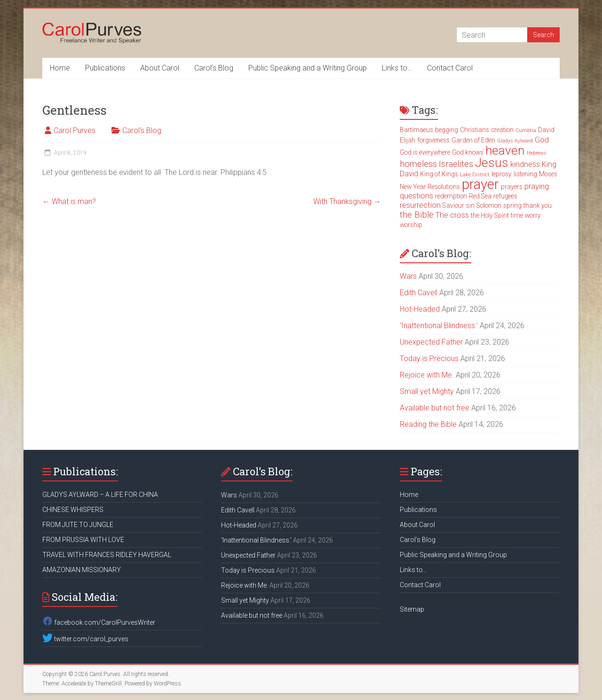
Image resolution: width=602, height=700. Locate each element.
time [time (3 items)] (517, 215)
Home (60, 68)
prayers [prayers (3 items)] (512, 187)
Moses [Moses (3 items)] (548, 174)
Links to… (397, 68)
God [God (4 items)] (542, 140)
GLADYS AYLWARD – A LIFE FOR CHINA (100, 495)
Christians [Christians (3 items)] (475, 130)
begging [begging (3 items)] (447, 130)
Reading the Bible (428, 424)
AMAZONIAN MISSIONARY (82, 570)
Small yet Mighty (427, 391)
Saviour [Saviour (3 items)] (453, 205)
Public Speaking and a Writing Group (308, 68)
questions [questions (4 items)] (416, 196)
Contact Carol (450, 68)
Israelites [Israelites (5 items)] (456, 164)
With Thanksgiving (347, 201)
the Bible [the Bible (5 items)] (417, 215)
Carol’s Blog (214, 68)
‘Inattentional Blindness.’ (439, 326)
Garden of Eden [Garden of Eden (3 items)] (473, 140)
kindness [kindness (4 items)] (525, 164)
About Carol (160, 68)
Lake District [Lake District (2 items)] (475, 175)
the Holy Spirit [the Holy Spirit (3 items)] (490, 215)
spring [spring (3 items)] (512, 205)
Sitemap (412, 609)
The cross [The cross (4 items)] (452, 215)
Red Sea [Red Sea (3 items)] (480, 196)
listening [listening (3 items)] (525, 174)
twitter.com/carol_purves (85, 639)
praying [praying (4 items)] (537, 186)
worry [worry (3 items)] (533, 215)
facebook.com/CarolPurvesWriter (99, 622)
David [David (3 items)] (546, 130)
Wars (408, 276)
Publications (105, 68)
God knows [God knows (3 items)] (468, 152)
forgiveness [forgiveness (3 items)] (433, 140)
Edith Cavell (419, 293)
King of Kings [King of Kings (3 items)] (439, 174)
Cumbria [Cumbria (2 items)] (526, 130)
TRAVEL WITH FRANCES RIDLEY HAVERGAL (107, 555)
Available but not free (435, 408)
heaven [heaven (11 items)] (505, 150)
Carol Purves (75, 130)
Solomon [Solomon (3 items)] (489, 205)
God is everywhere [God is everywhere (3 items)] (425, 152)
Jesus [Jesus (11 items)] (492, 163)
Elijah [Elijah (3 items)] (408, 140)
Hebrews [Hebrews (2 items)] (537, 153)
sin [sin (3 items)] (470, 205)
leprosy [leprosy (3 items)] (502, 174)
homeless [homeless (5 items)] (418, 164)
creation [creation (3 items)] (502, 130)
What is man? (69, 201)
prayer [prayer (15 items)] (480, 184)
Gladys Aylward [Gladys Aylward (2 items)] (515, 141)
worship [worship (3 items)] (411, 225)
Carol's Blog (142, 130)
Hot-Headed (420, 309)
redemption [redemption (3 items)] (451, 196)
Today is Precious (429, 358)
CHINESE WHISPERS (73, 510)
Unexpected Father (431, 342)
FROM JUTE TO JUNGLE (78, 525)
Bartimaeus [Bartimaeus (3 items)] (416, 130)
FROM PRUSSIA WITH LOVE (83, 540)
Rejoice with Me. (427, 375)
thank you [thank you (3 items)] (538, 205)
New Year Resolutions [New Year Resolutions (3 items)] (430, 187)
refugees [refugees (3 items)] (505, 196)
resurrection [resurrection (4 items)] (420, 205)
